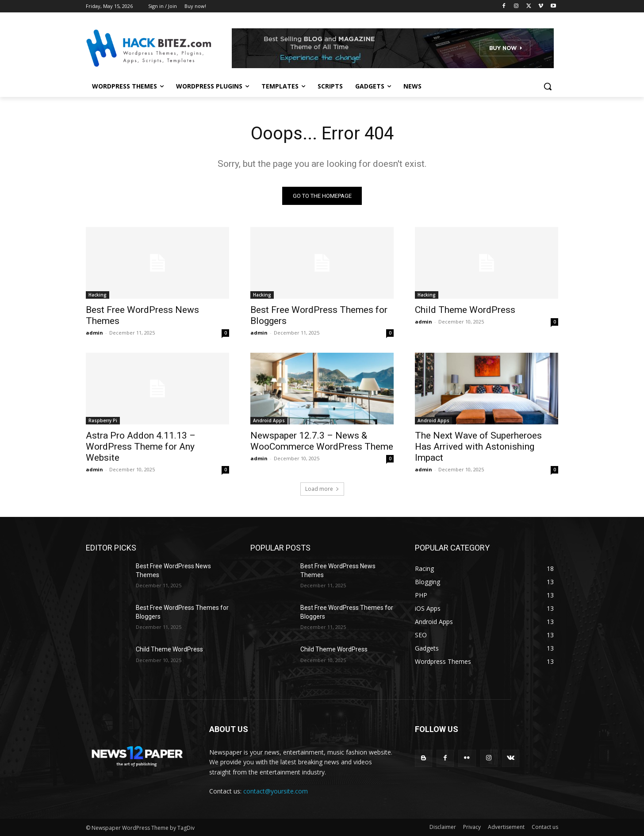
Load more (322, 489)
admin (94, 333)
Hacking (98, 295)
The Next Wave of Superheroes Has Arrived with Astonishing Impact (478, 447)
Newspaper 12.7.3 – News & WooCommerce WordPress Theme (322, 441)
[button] (548, 86)
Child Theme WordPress (465, 310)
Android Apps (269, 420)
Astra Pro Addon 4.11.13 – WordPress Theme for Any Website (141, 447)
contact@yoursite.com (276, 791)
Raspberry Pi (103, 420)
